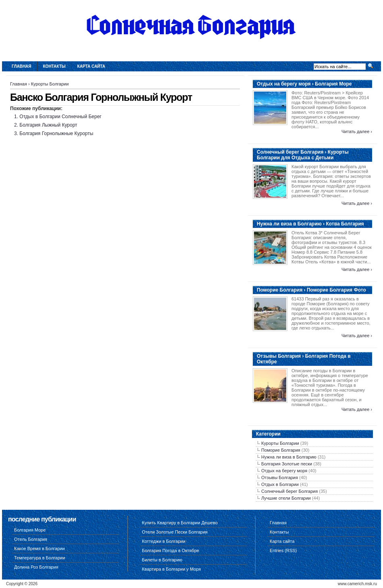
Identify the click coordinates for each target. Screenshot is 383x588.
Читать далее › (357, 131)
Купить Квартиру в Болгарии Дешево (180, 523)
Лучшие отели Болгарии (286, 498)
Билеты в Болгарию (162, 560)
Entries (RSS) (283, 550)
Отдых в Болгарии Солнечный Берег (60, 117)
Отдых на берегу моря (284, 471)
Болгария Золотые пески (287, 464)
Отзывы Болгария (280, 477)
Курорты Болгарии (50, 84)
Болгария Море (30, 530)
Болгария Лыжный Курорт (48, 125)
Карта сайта (91, 66)
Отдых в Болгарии (280, 484)
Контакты (54, 66)
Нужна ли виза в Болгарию (289, 457)
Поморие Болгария (281, 450)
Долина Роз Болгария (36, 567)
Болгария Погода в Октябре (171, 550)
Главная (22, 66)
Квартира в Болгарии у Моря (171, 569)
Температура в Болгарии (40, 558)
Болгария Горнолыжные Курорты (56, 133)
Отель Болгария (31, 539)
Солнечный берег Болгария (289, 491)
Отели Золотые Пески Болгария (175, 532)
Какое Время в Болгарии (40, 548)
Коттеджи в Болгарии (164, 541)
